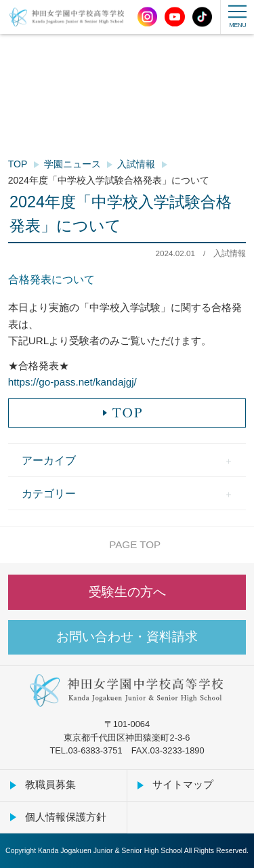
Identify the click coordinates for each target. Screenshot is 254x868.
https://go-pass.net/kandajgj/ (72, 382)
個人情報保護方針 (66, 817)
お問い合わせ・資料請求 (127, 637)
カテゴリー (49, 493)
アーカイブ (49, 460)
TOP (18, 164)
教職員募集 (50, 784)
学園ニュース (72, 164)
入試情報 (136, 164)
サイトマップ (183, 784)
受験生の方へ (127, 592)
